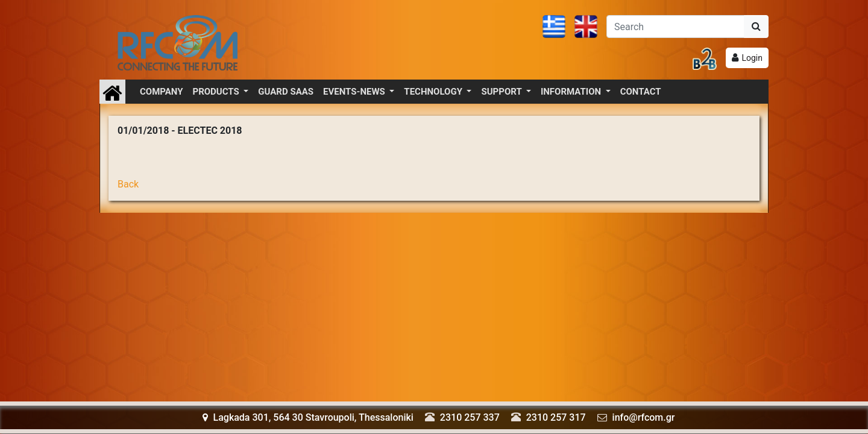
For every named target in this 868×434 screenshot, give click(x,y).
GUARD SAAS (286, 92)
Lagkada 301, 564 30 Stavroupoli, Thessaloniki (308, 417)
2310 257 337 (470, 417)
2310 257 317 (556, 417)
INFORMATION (572, 92)
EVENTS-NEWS (355, 92)
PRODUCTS (217, 92)
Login (752, 58)
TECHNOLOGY (434, 92)
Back (128, 184)
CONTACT (641, 92)
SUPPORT (502, 92)
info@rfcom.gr (644, 417)
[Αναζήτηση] (675, 27)
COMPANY (162, 92)
